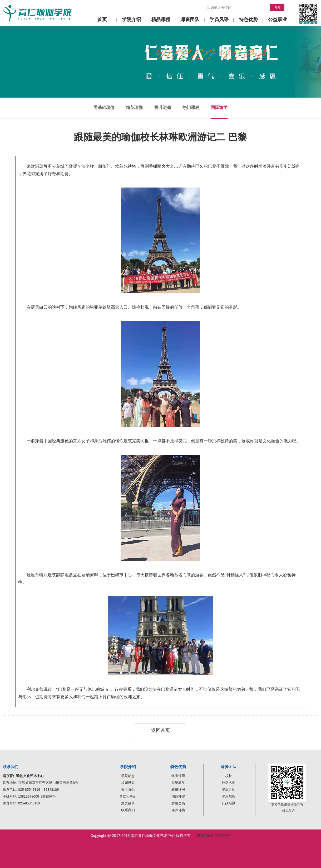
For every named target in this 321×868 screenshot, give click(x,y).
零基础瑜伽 (104, 107)
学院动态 (128, 776)
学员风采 (219, 20)
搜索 (277, 8)
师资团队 (190, 20)
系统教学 (178, 783)
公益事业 (278, 20)
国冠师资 (178, 796)
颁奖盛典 (128, 803)
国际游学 (219, 107)
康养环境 (178, 810)
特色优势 (248, 20)
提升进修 (163, 107)
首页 (102, 20)
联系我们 (128, 810)
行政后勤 (229, 803)
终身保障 (178, 776)
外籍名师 (229, 783)
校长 (229, 776)
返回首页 (161, 730)
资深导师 (229, 790)
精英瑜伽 (134, 107)
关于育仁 (128, 790)
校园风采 (128, 783)
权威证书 (178, 790)
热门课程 (191, 107)
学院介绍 (131, 20)
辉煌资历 (178, 803)
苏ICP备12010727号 (214, 836)
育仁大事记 (128, 796)
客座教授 (229, 796)
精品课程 (161, 20)
